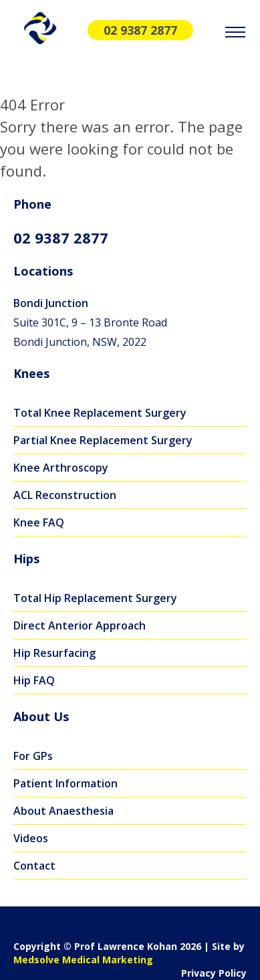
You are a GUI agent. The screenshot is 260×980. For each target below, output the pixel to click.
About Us (41, 716)
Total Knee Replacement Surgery (100, 413)
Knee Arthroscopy (61, 468)
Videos (31, 838)
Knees (31, 373)
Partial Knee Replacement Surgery (103, 440)
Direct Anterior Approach (80, 625)
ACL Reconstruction (65, 495)
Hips (26, 559)
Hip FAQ (34, 680)
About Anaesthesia (63, 811)
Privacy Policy (214, 973)
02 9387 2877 (140, 30)
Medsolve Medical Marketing (83, 960)
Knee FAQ (39, 522)
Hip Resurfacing (54, 653)
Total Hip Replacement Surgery (95, 598)
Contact (34, 866)
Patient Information (66, 783)
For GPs (33, 756)
